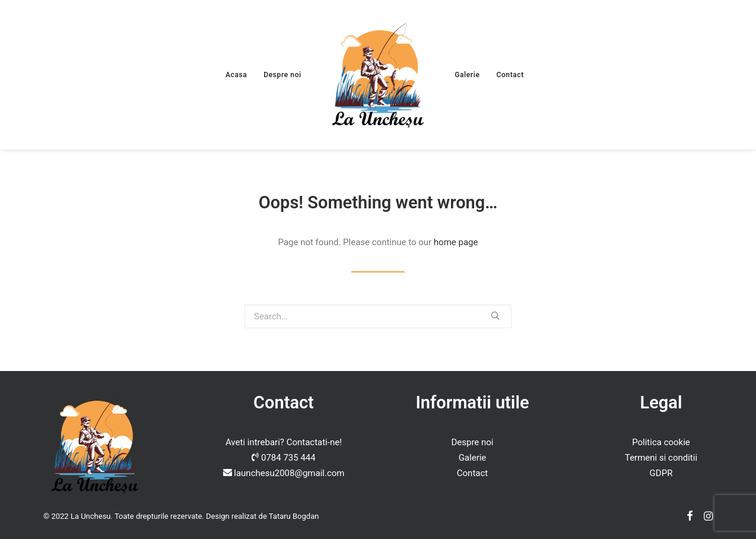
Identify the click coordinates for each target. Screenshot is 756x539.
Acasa (236, 75)
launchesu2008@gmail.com (289, 473)
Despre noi (282, 75)
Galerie (467, 75)
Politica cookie (661, 442)
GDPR (661, 473)
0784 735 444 (288, 458)
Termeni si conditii (661, 458)
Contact (510, 75)
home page (456, 242)
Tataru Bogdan (294, 516)
